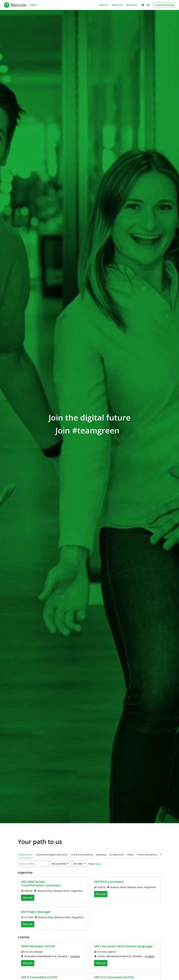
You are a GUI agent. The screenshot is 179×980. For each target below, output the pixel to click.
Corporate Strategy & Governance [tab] (52, 855)
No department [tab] (117, 855)
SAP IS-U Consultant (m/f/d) (114, 977)
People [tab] (130, 855)
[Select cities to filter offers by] (79, 864)
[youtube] (148, 5)
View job (28, 898)
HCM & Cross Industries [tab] (82, 855)
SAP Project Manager (36, 912)
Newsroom (132, 5)
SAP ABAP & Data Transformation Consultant (41, 884)
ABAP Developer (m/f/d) (38, 946)
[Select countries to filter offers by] (60, 864)
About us (104, 5)
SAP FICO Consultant (109, 882)
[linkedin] (143, 5)
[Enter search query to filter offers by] (33, 864)
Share (99, 864)
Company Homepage (164, 5)
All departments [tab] (25, 855)
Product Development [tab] (147, 855)
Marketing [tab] (101, 855)
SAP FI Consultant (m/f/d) (39, 977)
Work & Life (117, 5)
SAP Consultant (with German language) (123, 946)
